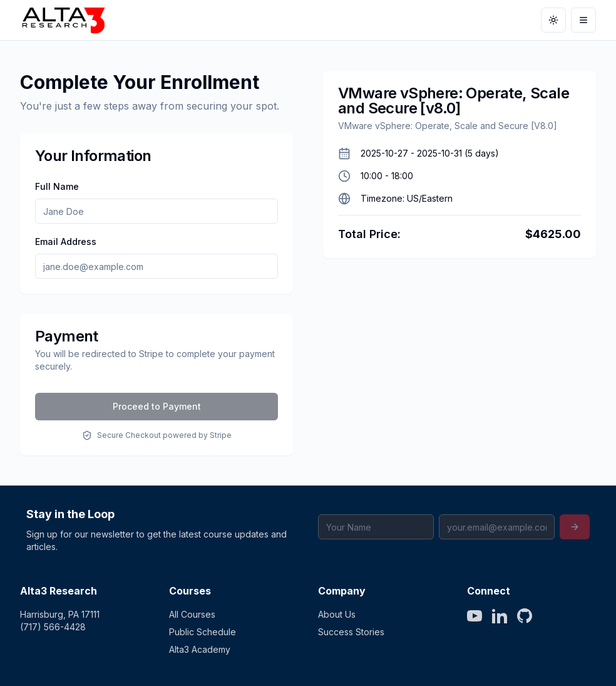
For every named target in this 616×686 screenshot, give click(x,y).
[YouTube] (475, 616)
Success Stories (351, 632)
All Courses (192, 614)
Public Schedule (203, 632)
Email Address (66, 242)
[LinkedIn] (500, 616)
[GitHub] (525, 616)
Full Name (57, 186)
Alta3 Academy (200, 649)
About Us (337, 614)
